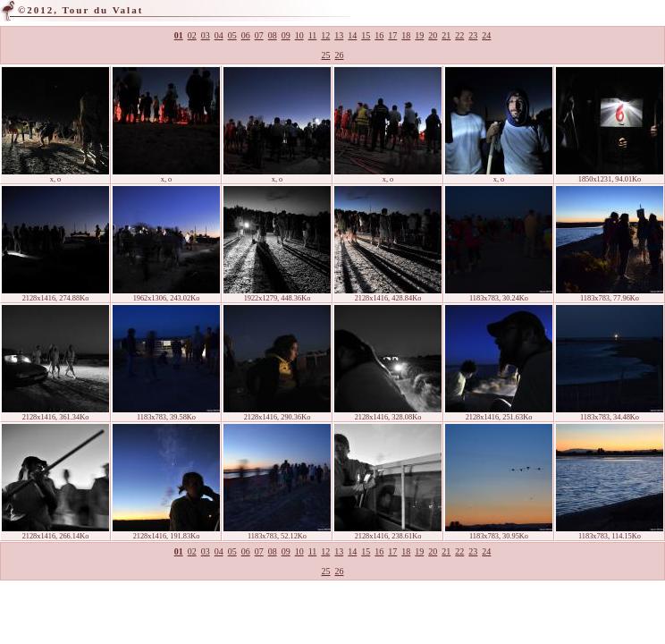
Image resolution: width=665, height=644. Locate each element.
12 (325, 35)
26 (340, 55)
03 (206, 35)
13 (339, 35)
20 (433, 35)
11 (313, 35)
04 (219, 35)
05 (232, 35)
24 (486, 35)
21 (446, 35)
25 (326, 55)
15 (366, 35)
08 (273, 35)
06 (246, 35)
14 (352, 35)
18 (406, 35)
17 (392, 35)
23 (473, 35)
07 (259, 35)
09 (286, 35)
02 (192, 35)
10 (299, 35)
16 (379, 35)
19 (419, 35)
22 (459, 35)
